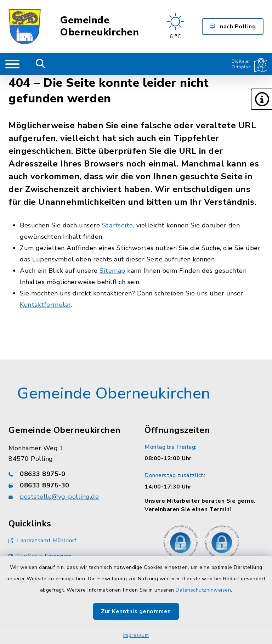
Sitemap (112, 271)
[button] (261, 99)
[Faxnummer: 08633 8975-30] (68, 485)
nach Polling (233, 27)
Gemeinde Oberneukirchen (100, 26)
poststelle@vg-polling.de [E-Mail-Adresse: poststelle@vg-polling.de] (59, 497)
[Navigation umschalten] (12, 64)
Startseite (118, 225)
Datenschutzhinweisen (203, 590)
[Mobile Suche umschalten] (41, 64)
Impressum (136, 635)
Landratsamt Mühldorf (42, 541)
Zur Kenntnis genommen (136, 611)
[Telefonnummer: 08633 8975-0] (68, 474)
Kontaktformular (46, 305)
